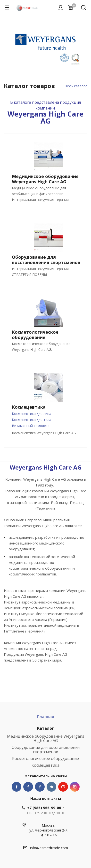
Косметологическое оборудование (45, 758)
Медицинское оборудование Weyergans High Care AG (46, 738)
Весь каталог (76, 86)
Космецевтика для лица (32, 414)
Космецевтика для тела (32, 420)
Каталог (45, 728)
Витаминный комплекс (31, 426)
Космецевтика (45, 765)
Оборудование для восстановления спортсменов (46, 750)
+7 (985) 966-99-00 (44, 808)
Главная (46, 717)
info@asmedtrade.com (49, 848)
